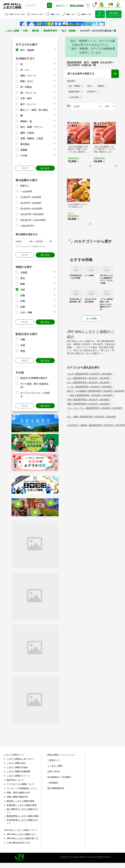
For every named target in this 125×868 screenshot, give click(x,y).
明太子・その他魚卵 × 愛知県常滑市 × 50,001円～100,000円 (96, 390)
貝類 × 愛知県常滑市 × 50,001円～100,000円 (89, 403)
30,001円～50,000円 (31, 202)
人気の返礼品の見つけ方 (18, 842)
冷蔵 (23, 339)
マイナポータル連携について (21, 784)
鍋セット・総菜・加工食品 (34, 109)
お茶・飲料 (26, 98)
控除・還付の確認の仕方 (18, 792)
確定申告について (15, 779)
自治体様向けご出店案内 (59, 776)
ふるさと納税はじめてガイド (21, 758)
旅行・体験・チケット (32, 126)
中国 (23, 300)
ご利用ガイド (54, 760)
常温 (23, 350)
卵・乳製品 (26, 86)
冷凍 (23, 345)
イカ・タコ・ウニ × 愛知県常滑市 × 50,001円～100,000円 (95, 407)
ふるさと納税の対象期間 (18, 771)
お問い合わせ (54, 771)
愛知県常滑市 (50, 30)
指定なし (25, 185)
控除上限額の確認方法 (17, 796)
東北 (23, 278)
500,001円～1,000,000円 (33, 219)
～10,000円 (26, 191)
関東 (23, 283)
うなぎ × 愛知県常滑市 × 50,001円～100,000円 (90, 373)
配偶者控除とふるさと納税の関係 (23, 815)
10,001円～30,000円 (31, 196)
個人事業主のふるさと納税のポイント (23, 810)
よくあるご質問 (55, 765)
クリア (25, 168)
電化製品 (25, 143)
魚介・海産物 (69, 30)
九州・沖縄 (26, 312)
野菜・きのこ (27, 81)
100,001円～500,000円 (32, 214)
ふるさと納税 (12, 30)
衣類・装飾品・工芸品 (32, 138)
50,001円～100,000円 (31, 208)
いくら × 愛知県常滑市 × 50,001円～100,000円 (90, 386)
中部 (25, 30)
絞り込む (45, 168)
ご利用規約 (53, 782)
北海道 (24, 272)
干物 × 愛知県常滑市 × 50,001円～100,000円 (89, 399)
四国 (23, 306)
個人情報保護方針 (56, 788)
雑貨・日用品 (27, 132)
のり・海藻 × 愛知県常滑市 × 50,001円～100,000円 (91, 416)
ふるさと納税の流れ (16, 762)
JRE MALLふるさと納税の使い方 (22, 838)
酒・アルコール (28, 92)
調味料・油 (26, 121)
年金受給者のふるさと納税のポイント (23, 821)
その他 (24, 155)
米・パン (25, 69)
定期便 (24, 149)
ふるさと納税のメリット (18, 775)
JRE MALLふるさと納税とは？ (21, 834)
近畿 (23, 295)
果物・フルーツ (28, 75)
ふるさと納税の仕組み (17, 767)
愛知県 (36, 30)
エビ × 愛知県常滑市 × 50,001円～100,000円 (89, 382)
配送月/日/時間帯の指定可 (34, 377)
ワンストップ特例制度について (22, 788)
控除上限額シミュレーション (61, 754)
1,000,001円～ (28, 225)
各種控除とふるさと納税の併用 (22, 805)
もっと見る (92, 318)
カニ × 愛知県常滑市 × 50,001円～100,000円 (89, 378)
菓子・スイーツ (28, 104)
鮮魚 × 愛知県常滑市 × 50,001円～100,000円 (92, 395)
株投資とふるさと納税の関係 (21, 800)
